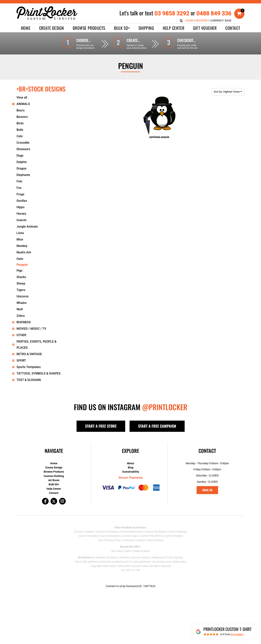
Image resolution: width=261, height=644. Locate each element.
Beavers (22, 117)
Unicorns (23, 296)
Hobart (146, 557)
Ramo (128, 551)
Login (189, 20)
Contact (54, 493)
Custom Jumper (83, 532)
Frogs (20, 194)
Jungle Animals (27, 227)
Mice (20, 239)
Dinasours (23, 149)
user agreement (142, 562)
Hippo (21, 207)
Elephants (23, 175)
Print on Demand (125, 540)
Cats (20, 136)
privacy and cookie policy (172, 562)
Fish (19, 181)
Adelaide (100, 557)
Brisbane (112, 557)
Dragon (21, 168)
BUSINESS (24, 322)
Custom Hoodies (88, 536)
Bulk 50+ (54, 484)
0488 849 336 (214, 13)
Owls (20, 259)
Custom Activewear (107, 532)
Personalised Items (132, 532)
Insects (21, 220)
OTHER (21, 335)
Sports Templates (29, 367)
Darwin (136, 557)
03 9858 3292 (172, 13)
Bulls (20, 130)
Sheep (21, 283)
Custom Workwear (155, 532)
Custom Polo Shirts (151, 536)
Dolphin (22, 162)
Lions (20, 233)
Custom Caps (130, 536)
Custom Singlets (174, 536)
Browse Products (54, 472)
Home (54, 463)
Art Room (54, 480)
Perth (170, 557)
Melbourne (158, 557)
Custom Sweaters (110, 536)
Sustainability (131, 472)
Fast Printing (105, 540)
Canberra (125, 557)
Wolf (20, 309)
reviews (237, 634)
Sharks (21, 277)
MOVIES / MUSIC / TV (31, 329)
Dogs (20, 156)
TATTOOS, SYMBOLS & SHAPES (39, 373)
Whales (22, 303)
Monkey (22, 246)
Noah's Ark (24, 252)
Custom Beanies (178, 532)
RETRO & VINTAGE (29, 354)
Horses (21, 214)
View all (22, 97)
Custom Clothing (54, 476)
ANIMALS (23, 104)
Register (202, 20)
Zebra (21, 316)
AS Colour (117, 551)
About (130, 463)
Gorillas (22, 201)
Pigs (19, 271)
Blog (131, 467)
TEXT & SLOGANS (29, 380)
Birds (20, 123)
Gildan (137, 551)
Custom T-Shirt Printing (150, 540)
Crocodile (23, 143)
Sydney (179, 557)
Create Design (54, 467)
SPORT (21, 361)
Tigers (21, 290)
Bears (21, 110)
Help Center (54, 489)
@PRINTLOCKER (165, 407)
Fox (19, 188)
